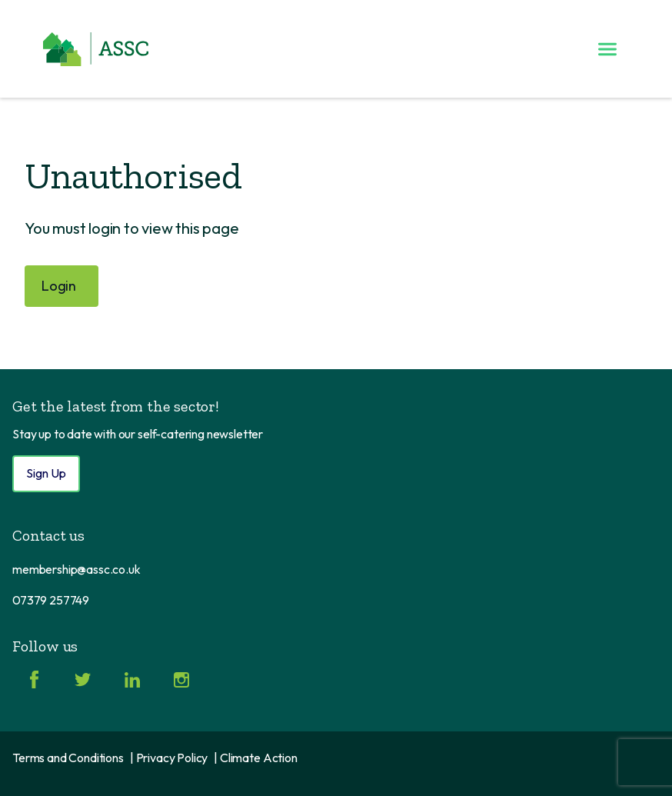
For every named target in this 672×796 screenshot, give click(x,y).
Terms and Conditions (68, 758)
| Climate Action (255, 758)
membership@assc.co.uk (77, 569)
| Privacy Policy (169, 758)
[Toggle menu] (607, 49)
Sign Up (46, 473)
